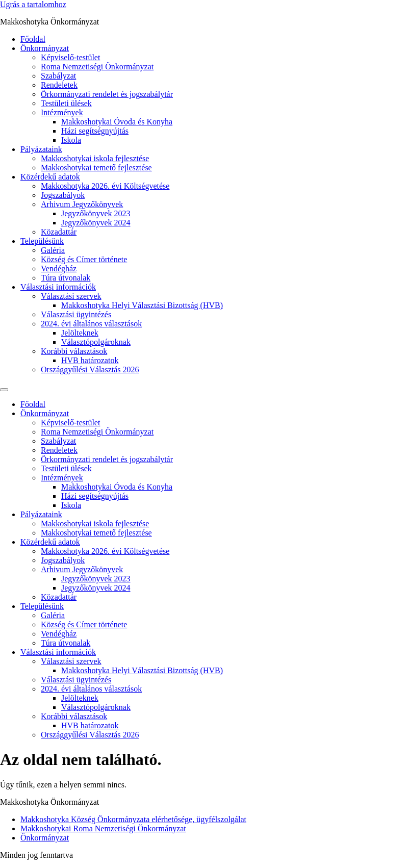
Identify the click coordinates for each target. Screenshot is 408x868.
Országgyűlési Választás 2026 (90, 369)
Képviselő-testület (70, 57)
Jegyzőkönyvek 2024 (96, 223)
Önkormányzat (45, 48)
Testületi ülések (66, 103)
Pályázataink (41, 149)
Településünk (42, 241)
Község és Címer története (84, 259)
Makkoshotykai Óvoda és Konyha (117, 122)
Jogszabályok (63, 195)
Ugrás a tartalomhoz (33, 4)
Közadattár (59, 232)
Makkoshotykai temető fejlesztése (96, 168)
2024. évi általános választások (91, 324)
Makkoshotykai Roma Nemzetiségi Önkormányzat (103, 828)
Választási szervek (71, 296)
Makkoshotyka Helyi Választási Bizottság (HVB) (142, 305)
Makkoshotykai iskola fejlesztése (95, 158)
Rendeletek (59, 85)
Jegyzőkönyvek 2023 (96, 213)
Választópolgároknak (96, 342)
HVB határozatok (90, 360)
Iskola (71, 140)
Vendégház (59, 269)
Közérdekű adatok (50, 177)
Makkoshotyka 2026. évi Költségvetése (105, 186)
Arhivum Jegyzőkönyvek (82, 204)
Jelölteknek (80, 333)
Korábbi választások (74, 351)
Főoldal (33, 39)
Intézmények (62, 112)
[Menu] (4, 390)
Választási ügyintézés (76, 314)
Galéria (53, 250)
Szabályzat (58, 76)
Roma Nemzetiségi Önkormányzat (97, 67)
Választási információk (58, 287)
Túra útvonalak (66, 278)
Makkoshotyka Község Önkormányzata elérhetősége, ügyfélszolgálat (133, 819)
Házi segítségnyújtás (95, 131)
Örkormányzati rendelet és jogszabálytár (107, 94)
